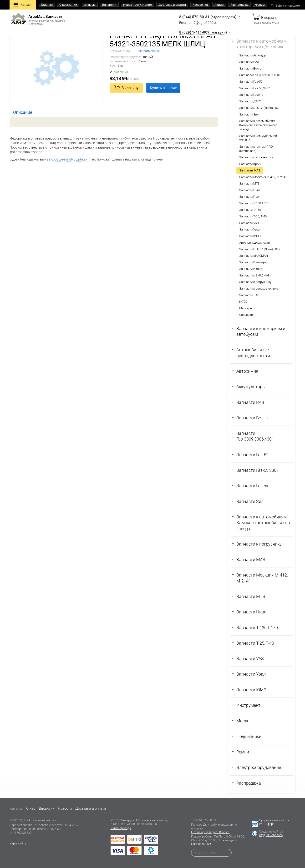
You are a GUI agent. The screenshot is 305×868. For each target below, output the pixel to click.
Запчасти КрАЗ (250, 164)
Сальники (246, 315)
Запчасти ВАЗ (249, 62)
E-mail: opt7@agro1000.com (210, 832)
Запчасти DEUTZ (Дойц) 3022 (260, 108)
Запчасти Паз (249, 197)
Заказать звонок (149, 51)
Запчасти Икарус (251, 269)
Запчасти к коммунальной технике (258, 138)
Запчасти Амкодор (253, 55)
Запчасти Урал (250, 229)
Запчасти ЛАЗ (249, 295)
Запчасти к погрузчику (255, 282)
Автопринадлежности (254, 243)
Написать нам (201, 844)
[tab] (23, 112)
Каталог (23, 5)
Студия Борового (271, 835)
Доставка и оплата (172, 5)
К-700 (243, 302)
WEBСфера (267, 824)
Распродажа (239, 5)
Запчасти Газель (251, 95)
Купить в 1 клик (163, 88)
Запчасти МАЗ (250, 170)
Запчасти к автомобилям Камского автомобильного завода (258, 125)
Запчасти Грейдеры (253, 262)
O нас (31, 808)
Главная (47, 5)
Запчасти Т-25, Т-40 (253, 216)
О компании (68, 5)
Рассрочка (200, 5)
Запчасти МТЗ (249, 183)
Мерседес (246, 308)
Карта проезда (121, 828)
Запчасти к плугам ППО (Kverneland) (256, 149)
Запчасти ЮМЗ (250, 236)
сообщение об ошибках (69, 159)
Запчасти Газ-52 (251, 82)
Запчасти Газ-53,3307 (254, 88)
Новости (65, 808)
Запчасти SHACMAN (254, 256)
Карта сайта (18, 843)
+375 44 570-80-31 (204, 820)
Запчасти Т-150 (250, 210)
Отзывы (90, 5)
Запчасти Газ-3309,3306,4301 (260, 75)
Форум (260, 5)
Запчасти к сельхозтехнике (259, 288)
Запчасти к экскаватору (256, 157)
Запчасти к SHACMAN (255, 275)
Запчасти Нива (250, 190)
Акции (219, 5)
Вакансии (109, 5)
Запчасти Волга (250, 68)
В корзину (130, 88)
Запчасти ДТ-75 (250, 101)
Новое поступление (137, 5)
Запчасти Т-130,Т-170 (254, 203)
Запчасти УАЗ (249, 223)
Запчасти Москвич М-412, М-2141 (263, 177)
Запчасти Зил (249, 114)
